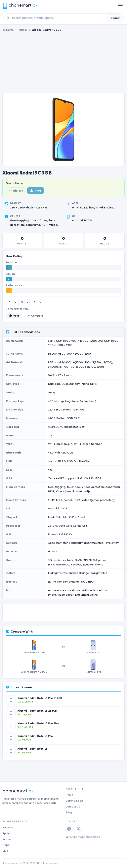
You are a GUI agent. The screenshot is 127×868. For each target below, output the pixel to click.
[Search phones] (58, 18)
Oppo (6, 845)
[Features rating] (11, 302)
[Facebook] (69, 829)
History (16, 191)
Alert (35, 191)
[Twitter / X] (78, 829)
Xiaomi (23, 30)
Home (69, 795)
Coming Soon (74, 801)
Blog (69, 812)
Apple (6, 833)
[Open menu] (120, 6)
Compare (35, 316)
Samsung (8, 827)
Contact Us (73, 806)
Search (115, 18)
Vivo (5, 851)
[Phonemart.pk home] (20, 6)
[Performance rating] (36, 302)
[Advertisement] (63, 63)
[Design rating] (24, 302)
